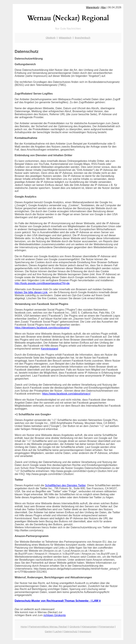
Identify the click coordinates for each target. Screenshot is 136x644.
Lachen (58, 631)
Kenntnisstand (49, 349)
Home (24, 627)
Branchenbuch (83, 38)
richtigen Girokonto (54, 615)
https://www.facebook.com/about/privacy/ (66, 394)
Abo (103, 7)
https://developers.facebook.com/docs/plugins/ (42, 328)
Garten (48, 631)
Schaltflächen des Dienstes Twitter (65, 485)
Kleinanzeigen (89, 627)
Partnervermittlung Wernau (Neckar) (48, 627)
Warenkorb (93, 7)
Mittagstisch (65, 38)
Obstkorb (51, 38)
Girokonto (75, 627)
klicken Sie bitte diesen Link (31, 292)
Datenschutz (71, 631)
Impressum (85, 631)
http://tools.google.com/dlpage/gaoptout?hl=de (42, 283)
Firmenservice (106, 627)
